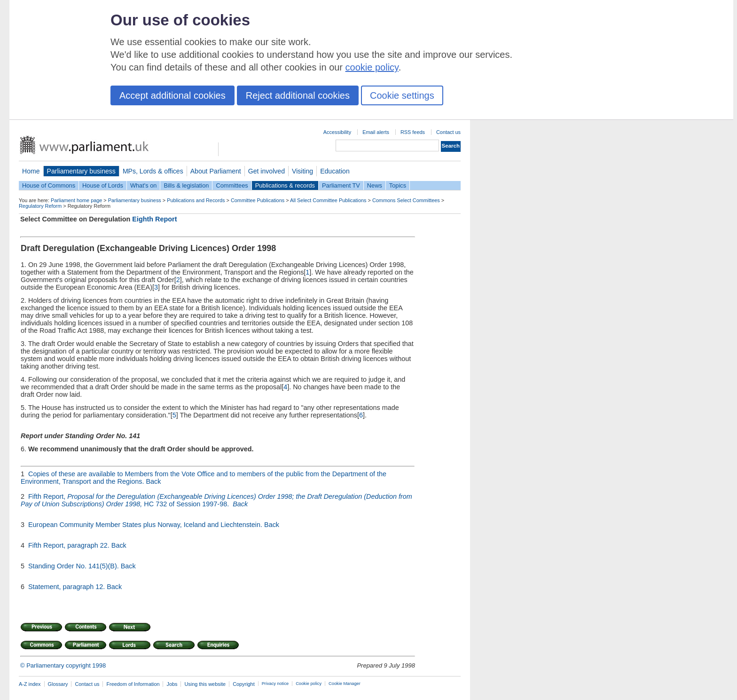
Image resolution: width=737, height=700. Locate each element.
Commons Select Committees (406, 200)
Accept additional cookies (172, 95)
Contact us (448, 132)
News (375, 185)
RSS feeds (413, 132)
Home (31, 171)
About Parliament (216, 171)
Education (335, 171)
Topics (398, 185)
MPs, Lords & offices (153, 171)
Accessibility (337, 132)
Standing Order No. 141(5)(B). (74, 566)
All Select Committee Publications (328, 200)
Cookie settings (402, 95)
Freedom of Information (133, 684)
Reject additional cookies (298, 95)
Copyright (244, 684)
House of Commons (49, 185)
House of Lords (103, 185)
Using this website (205, 684)
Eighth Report (154, 219)
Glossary (58, 684)
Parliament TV (341, 185)
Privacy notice (275, 684)
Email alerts (376, 132)
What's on (144, 185)
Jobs (172, 684)
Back (153, 481)
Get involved (267, 171)
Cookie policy (309, 684)
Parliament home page (76, 200)
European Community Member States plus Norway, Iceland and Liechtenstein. (146, 525)
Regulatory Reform (40, 206)
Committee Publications (258, 200)
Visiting (302, 171)
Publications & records (285, 185)
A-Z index (30, 684)
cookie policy (372, 67)
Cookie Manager (345, 684)
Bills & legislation (186, 185)
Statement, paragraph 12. (67, 587)
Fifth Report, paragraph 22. (70, 545)
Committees (232, 185)
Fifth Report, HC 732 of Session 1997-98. (216, 500)
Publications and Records (196, 200)
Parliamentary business (81, 171)
